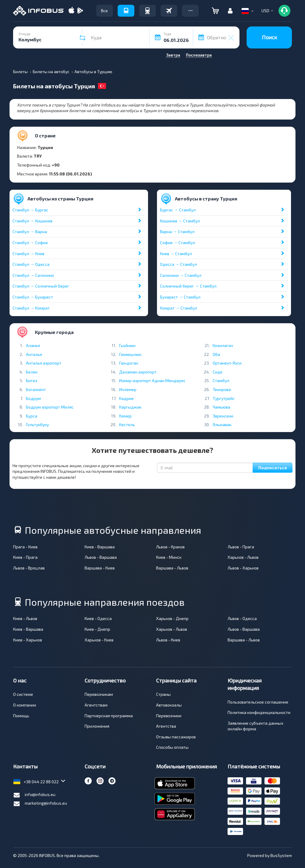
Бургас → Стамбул (178, 210)
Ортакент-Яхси (227, 363)
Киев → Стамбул (176, 254)
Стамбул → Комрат (31, 308)
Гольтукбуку (37, 424)
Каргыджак (130, 407)
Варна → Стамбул (177, 231)
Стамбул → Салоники (33, 275)
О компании (25, 705)
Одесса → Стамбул (178, 264)
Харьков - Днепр (172, 618)
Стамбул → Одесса (31, 264)
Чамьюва (221, 407)
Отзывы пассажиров (176, 737)
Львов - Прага (241, 547)
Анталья (34, 354)
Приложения (97, 726)
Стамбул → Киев (28, 254)
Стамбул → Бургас (30, 210)
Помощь (21, 716)
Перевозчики (169, 716)
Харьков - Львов (243, 557)
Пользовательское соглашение (258, 702)
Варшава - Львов (172, 568)
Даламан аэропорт (138, 372)
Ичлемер (128, 389)
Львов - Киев (168, 640)
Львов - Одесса (242, 618)
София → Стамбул (178, 242)
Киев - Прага (25, 557)
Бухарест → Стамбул (180, 297)
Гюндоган (129, 363)
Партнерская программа (109, 716)
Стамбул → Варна (30, 231)
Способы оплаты (172, 747)
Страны (163, 694)
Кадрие (126, 398)
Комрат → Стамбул (179, 308)
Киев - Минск (169, 557)
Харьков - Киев (99, 640)
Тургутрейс (224, 398)
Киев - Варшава (100, 547)
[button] (190, 11)
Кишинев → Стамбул (180, 221)
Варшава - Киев (100, 568)
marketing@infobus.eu (40, 804)
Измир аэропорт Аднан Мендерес (152, 380)
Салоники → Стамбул (181, 275)
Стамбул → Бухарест (33, 297)
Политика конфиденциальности (259, 712)
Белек (32, 372)
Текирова (222, 389)
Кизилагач (223, 345)
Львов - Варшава (101, 557)
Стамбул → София (30, 242)
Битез (32, 380)
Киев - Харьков (28, 640)
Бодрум (33, 398)
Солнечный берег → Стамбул (188, 286)
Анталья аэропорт (44, 363)
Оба (216, 354)
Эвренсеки (223, 416)
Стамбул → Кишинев (32, 221)
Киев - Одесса (98, 618)
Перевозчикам (99, 694)
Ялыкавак (222, 424)
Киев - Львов (25, 618)
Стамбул (221, 380)
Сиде (218, 372)
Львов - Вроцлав (29, 568)
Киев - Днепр (97, 629)
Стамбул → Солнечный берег (41, 286)
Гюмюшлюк (130, 354)
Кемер (125, 416)
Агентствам (96, 705)
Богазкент (36, 389)
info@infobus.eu (34, 795)
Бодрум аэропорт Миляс (50, 407)
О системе (23, 694)
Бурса (32, 416)
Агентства (166, 726)
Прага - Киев (25, 547)
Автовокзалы (169, 705)
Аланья (33, 345)
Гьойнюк (127, 345)
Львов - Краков (170, 547)
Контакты (25, 766)
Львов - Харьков (243, 568)
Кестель (127, 424)
